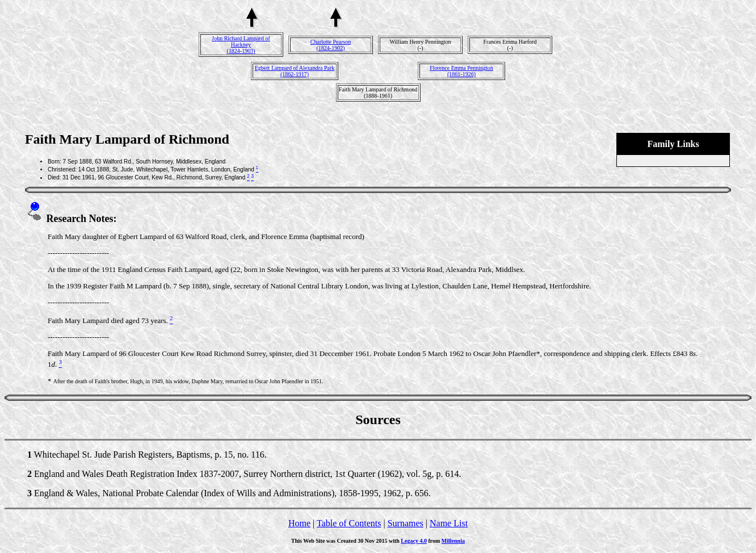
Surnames (406, 523)
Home (299, 523)
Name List (449, 523)
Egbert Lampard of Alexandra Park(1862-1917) (295, 71)
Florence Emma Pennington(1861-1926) (461, 71)
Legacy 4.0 (414, 541)
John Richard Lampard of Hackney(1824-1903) (241, 45)
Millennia (453, 541)
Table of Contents (349, 523)
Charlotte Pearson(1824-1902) (331, 45)
